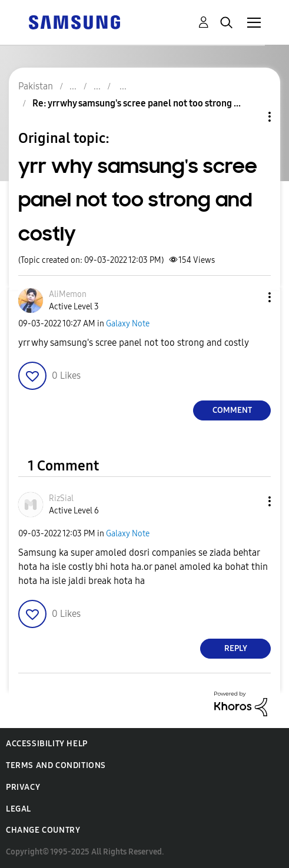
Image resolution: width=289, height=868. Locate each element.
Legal (19, 809)
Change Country (43, 830)
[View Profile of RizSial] (61, 498)
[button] (250, 297)
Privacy (23, 787)
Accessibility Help (47, 744)
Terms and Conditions (56, 765)
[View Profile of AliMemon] (68, 294)
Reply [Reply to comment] (236, 648)
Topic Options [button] (250, 117)
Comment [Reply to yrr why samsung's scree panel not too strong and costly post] (232, 410)
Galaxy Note (128, 324)
